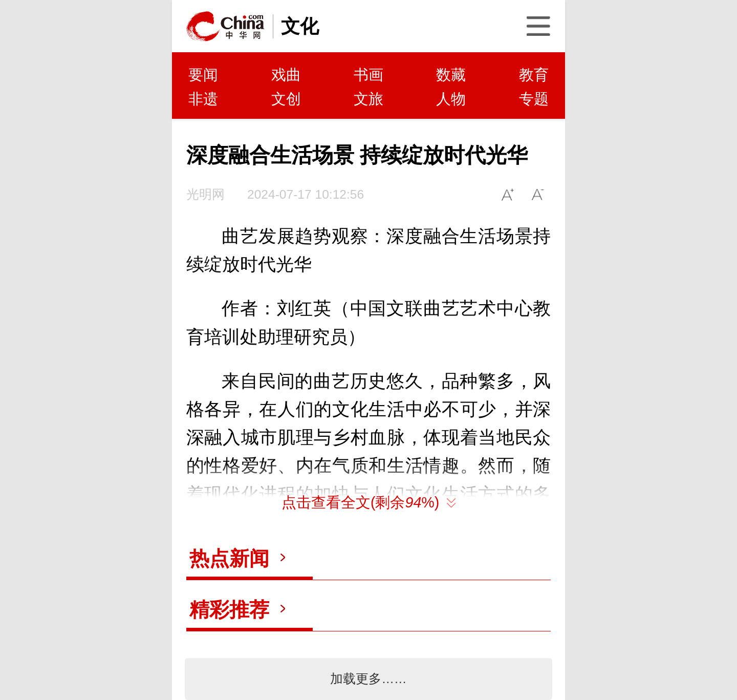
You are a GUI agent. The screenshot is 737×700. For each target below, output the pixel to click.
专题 (534, 99)
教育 (534, 75)
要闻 (203, 75)
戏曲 (286, 75)
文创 (286, 99)
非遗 (203, 99)
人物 (451, 99)
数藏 (451, 75)
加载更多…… (368, 679)
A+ (508, 194)
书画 (368, 75)
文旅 (368, 99)
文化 (300, 26)
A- (538, 194)
